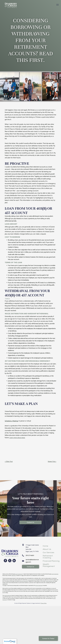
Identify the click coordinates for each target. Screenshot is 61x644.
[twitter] (10, 561)
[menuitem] (51, 546)
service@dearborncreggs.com (32, 561)
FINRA (13, 575)
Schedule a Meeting (11, 421)
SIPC (15, 575)
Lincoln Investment (18, 574)
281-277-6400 (30, 555)
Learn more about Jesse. (17, 438)
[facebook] (5, 561)
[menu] (58, 5)
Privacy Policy (44, 603)
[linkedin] (14, 561)
